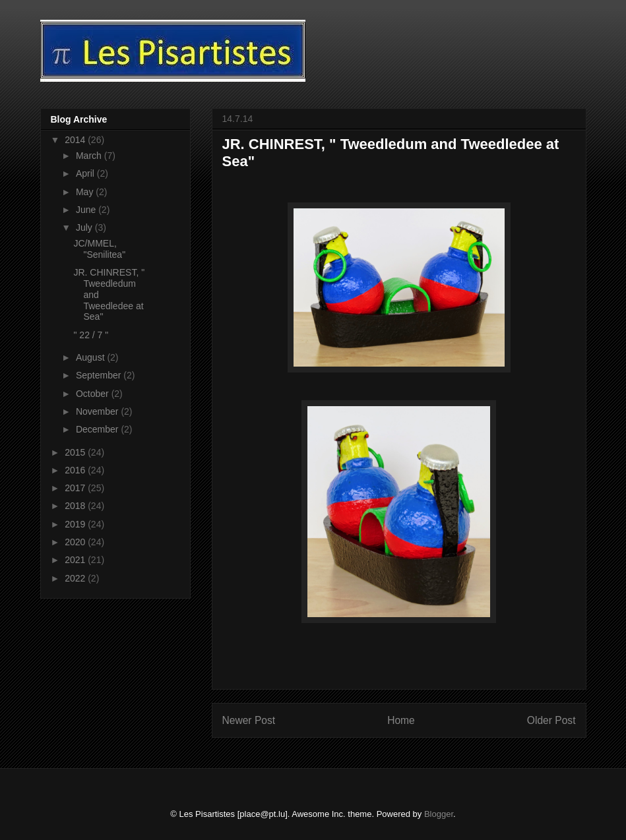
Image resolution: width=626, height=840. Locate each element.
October (94, 394)
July (85, 227)
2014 (76, 140)
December (98, 429)
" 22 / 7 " (91, 335)
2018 (76, 506)
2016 (76, 470)
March (90, 156)
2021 (76, 560)
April (86, 173)
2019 (76, 524)
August (91, 357)
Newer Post (249, 720)
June (87, 210)
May (86, 192)
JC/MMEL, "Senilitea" (99, 249)
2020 (76, 542)
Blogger (439, 814)
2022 (76, 578)
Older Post (551, 720)
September (100, 375)
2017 (76, 488)
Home (401, 720)
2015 (76, 452)
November (98, 411)
